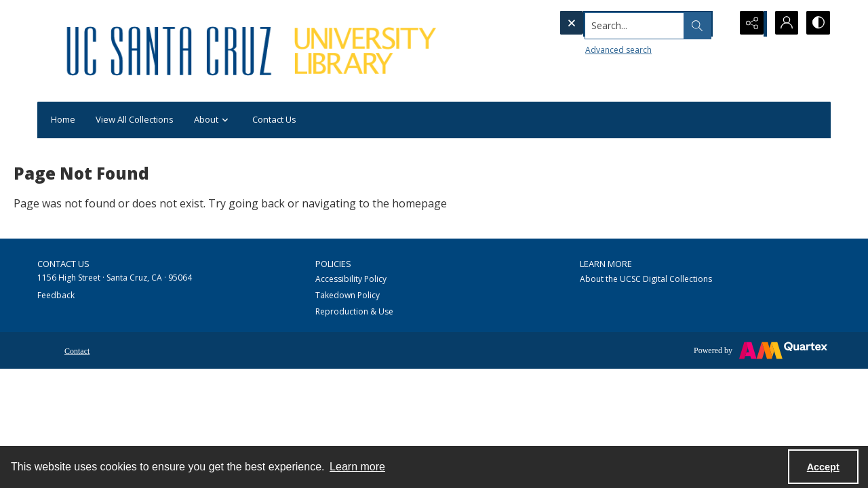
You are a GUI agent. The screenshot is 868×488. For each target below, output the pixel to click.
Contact (77, 351)
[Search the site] (617, 24)
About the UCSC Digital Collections (646, 279)
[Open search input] (715, 24)
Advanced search (591, 48)
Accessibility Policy (351, 279)
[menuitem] (77, 350)
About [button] (213, 120)
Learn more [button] (357, 467)
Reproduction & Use (354, 311)
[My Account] (783, 24)
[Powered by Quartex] (761, 350)
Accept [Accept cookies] (823, 467)
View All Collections (135, 119)
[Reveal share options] (749, 24)
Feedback (56, 295)
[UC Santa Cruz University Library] (254, 51)
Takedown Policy (348, 295)
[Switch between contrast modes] (817, 24)
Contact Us (274, 119)
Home (63, 119)
